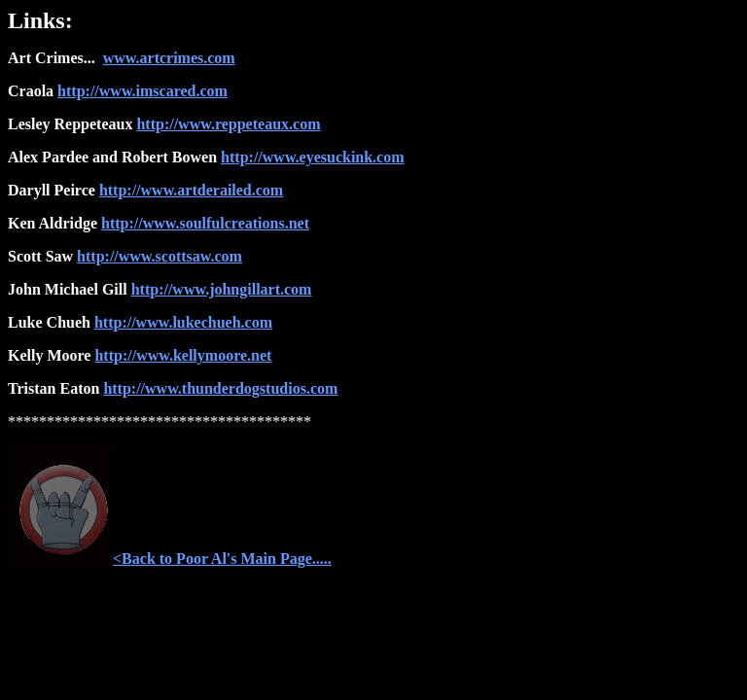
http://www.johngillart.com (222, 289)
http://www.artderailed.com (191, 190)
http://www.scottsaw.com (160, 256)
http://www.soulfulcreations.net (205, 223)
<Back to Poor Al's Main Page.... (168, 559)
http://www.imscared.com (142, 91)
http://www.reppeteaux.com (228, 124)
